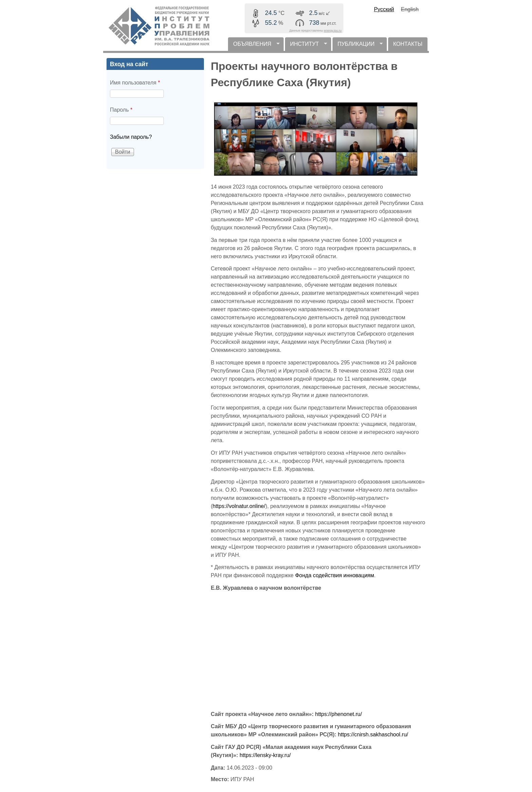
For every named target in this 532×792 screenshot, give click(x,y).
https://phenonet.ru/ (339, 714)
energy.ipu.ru (333, 31)
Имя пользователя (135, 83)
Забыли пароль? (131, 137)
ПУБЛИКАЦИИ (358, 46)
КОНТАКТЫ (408, 44)
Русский (384, 9)
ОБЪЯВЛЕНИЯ (254, 46)
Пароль (121, 110)
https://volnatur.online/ (239, 506)
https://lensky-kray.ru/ (265, 755)
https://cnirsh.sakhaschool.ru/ (373, 734)
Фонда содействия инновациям (335, 575)
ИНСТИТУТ (306, 46)
